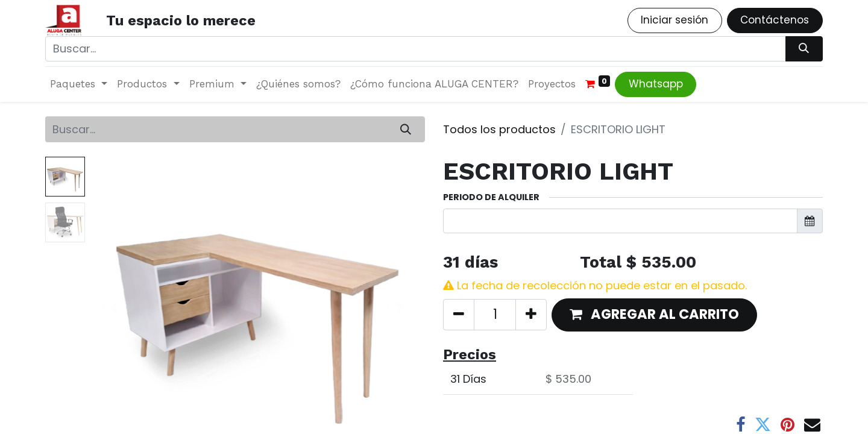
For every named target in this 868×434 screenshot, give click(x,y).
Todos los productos (499, 129)
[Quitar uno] (459, 315)
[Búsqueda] (804, 49)
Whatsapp (656, 84)
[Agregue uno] (531, 315)
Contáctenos (775, 20)
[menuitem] (298, 84)
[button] (654, 315)
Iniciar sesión (675, 20)
